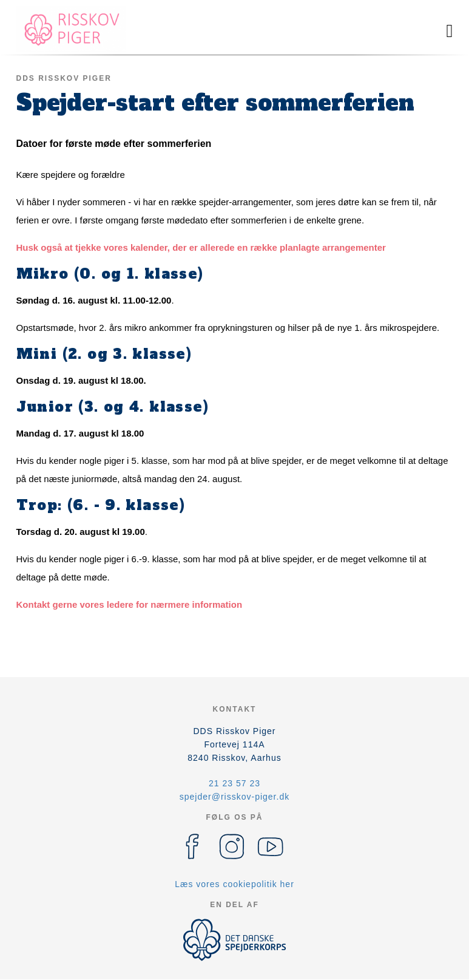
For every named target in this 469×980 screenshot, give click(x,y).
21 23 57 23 (234, 783)
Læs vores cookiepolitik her (234, 884)
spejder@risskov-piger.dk (234, 797)
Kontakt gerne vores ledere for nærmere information (130, 604)
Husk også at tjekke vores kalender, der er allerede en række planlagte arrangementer (201, 247)
